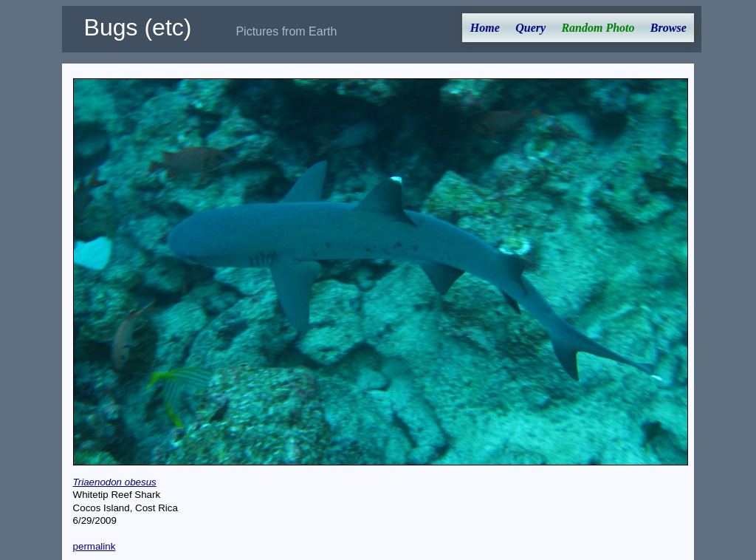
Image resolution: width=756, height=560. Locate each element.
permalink (94, 546)
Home (485, 28)
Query (530, 28)
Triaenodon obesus (115, 482)
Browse (669, 28)
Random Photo (598, 28)
